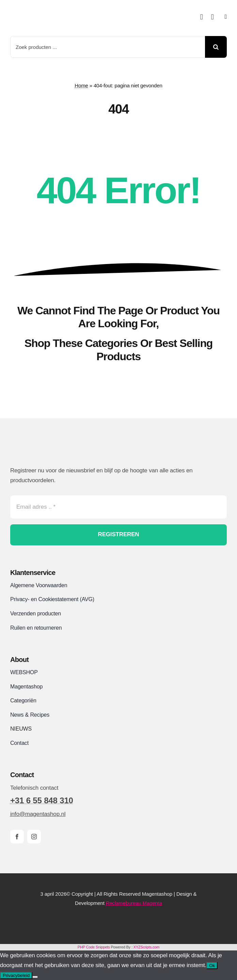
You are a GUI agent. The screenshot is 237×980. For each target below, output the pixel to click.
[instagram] (34, 837)
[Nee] (35, 977)
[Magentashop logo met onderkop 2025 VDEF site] (57, 7)
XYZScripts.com (146, 947)
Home (81, 85)
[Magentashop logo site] (46, 448)
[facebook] (17, 837)
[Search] (216, 47)
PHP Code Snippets (94, 947)
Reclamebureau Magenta (134, 903)
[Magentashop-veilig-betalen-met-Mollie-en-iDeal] (118, 921)
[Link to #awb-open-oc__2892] (226, 17)
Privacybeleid (16, 975)
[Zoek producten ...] (108, 47)
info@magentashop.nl (38, 814)
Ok (212, 966)
